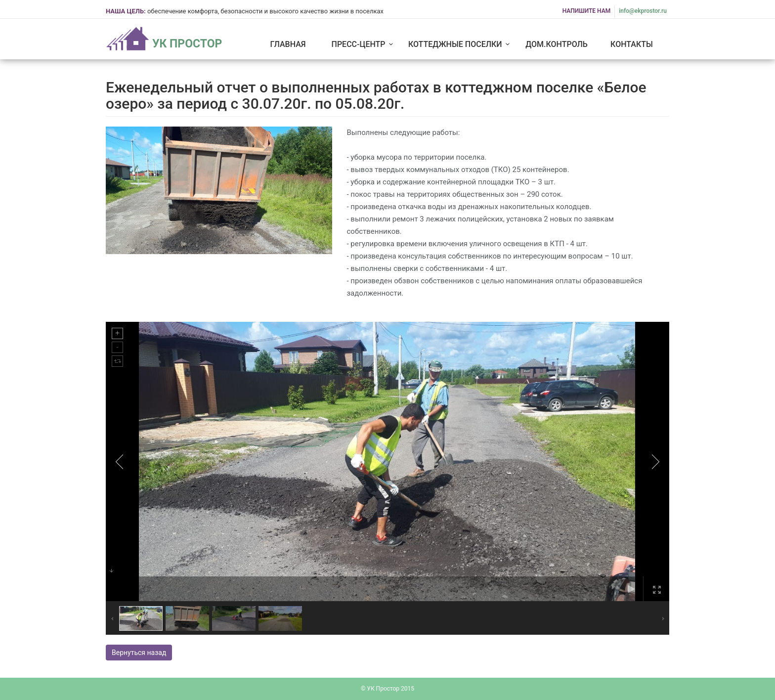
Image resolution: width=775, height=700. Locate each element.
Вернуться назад (139, 653)
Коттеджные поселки (461, 44)
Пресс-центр (364, 44)
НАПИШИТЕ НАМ (587, 11)
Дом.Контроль (557, 44)
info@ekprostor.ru (643, 11)
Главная (288, 44)
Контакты (632, 44)
